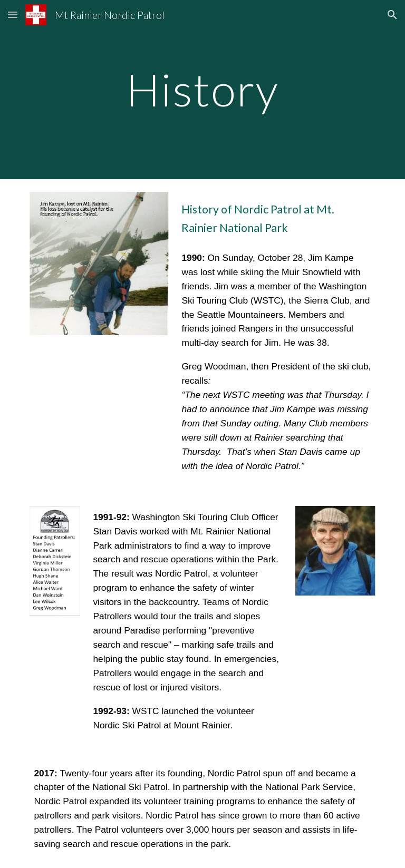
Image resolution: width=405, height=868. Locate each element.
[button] (13, 14)
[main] (202, 89)
